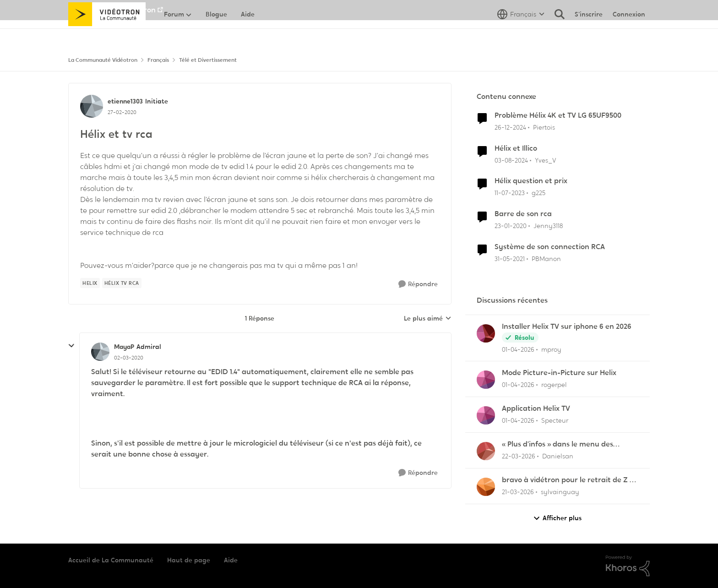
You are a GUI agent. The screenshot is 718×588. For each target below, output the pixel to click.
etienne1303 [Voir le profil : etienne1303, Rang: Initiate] (125, 101)
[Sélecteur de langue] (521, 34)
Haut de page (189, 560)
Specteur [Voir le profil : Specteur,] (555, 420)
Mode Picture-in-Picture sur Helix (559, 373)
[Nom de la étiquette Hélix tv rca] (122, 283)
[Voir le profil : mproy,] (486, 333)
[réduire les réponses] (71, 346)
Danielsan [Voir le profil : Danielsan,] (558, 456)
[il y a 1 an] (510, 128)
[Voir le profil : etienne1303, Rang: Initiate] (92, 106)
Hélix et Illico (516, 148)
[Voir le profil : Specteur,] (486, 415)
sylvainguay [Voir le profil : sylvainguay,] (560, 492)
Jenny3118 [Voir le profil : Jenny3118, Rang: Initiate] (548, 226)
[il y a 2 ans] (511, 160)
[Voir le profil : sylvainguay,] (486, 487)
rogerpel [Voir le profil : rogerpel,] (554, 385)
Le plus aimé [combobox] (428, 319)
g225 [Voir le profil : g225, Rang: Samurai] (538, 193)
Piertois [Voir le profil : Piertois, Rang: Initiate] (544, 127)
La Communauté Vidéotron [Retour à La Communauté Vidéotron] (103, 60)
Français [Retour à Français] (158, 60)
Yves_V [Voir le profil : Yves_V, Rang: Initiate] (545, 160)
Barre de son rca (523, 214)
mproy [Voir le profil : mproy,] (551, 349)
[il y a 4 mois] (518, 349)
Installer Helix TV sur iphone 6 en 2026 (567, 327)
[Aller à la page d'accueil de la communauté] (107, 34)
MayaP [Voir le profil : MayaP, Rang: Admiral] (124, 347)
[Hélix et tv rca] (129, 358)
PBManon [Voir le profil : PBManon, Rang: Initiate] (546, 259)
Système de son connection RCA (550, 247)
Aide (231, 560)
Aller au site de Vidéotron (112, 10)
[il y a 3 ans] (510, 193)
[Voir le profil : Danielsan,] (486, 451)
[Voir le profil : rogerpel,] (486, 380)
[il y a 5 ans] (510, 259)
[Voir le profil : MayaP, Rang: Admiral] (100, 352)
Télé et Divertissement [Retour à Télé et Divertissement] (208, 60)
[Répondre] (418, 284)
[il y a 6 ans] (511, 226)
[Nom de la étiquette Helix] (90, 283)
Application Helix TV (536, 408)
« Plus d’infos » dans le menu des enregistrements (558, 444)
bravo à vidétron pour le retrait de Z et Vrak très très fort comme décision (569, 480)
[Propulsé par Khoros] (628, 566)
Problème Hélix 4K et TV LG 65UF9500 (558, 115)
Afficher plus (557, 518)
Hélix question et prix (531, 181)
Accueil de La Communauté (111, 560)
